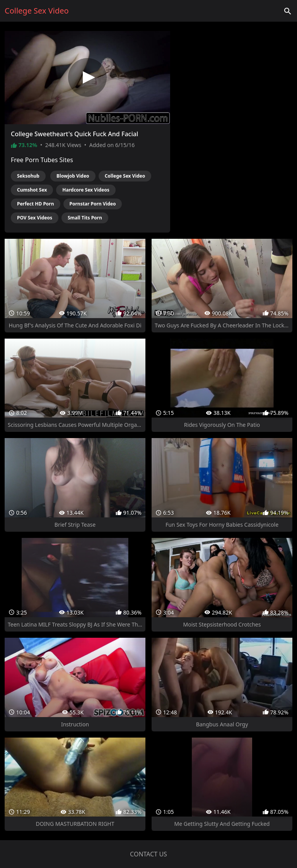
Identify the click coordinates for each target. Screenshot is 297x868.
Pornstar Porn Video (93, 204)
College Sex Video (125, 176)
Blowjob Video (73, 176)
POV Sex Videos (35, 218)
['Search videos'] (288, 11)
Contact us (148, 854)
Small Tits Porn (85, 218)
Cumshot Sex (32, 190)
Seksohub (28, 176)
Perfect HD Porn (36, 204)
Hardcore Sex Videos (86, 190)
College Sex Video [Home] (37, 11)
